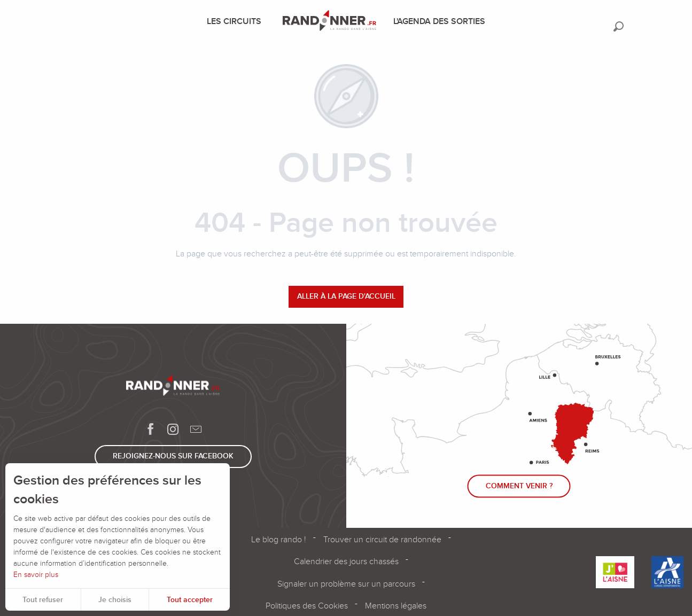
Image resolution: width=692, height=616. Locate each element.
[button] (619, 26)
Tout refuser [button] (43, 600)
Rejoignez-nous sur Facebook (173, 456)
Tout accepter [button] (190, 600)
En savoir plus (36, 575)
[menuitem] (236, 21)
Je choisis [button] (115, 600)
